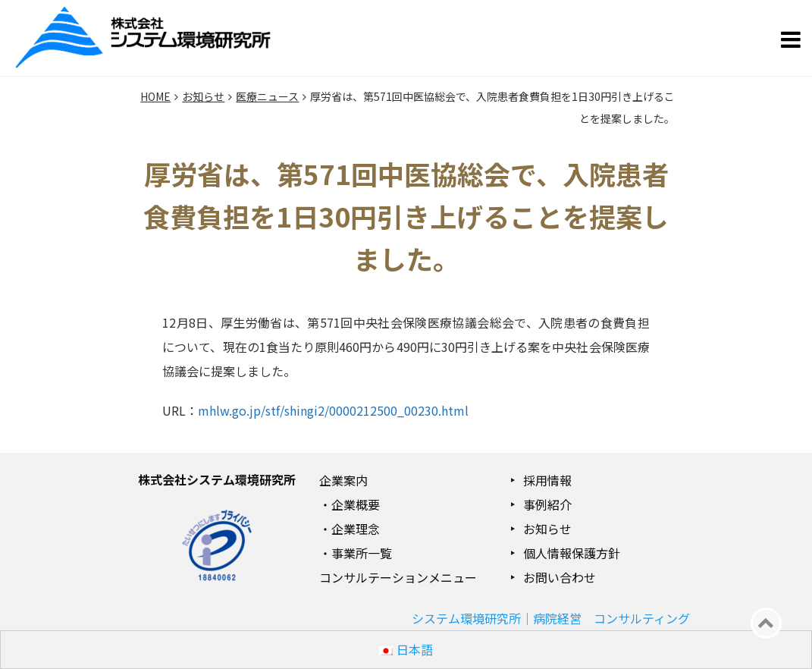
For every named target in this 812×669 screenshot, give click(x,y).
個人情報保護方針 (572, 553)
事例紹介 (547, 504)
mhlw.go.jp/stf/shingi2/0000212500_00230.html (333, 410)
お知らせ (547, 529)
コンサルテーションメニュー (398, 577)
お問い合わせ (560, 577)
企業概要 (356, 504)
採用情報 (547, 480)
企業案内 (343, 480)
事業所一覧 (362, 553)
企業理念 (356, 529)
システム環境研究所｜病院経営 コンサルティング (551, 618)
